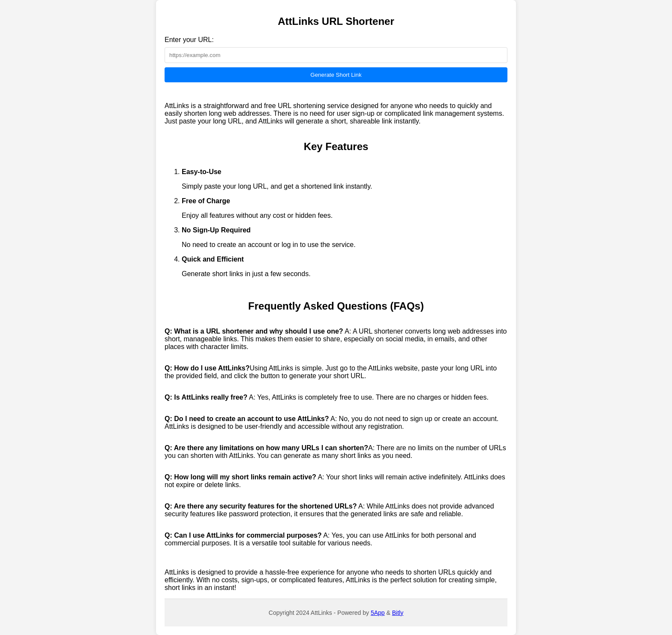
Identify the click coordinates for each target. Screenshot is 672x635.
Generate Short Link (336, 75)
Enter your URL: (189, 40)
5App (378, 613)
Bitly (398, 613)
